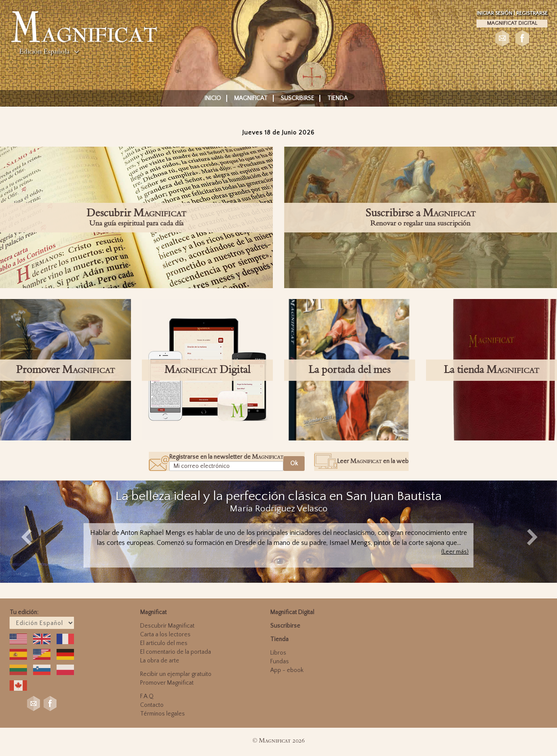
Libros (278, 653)
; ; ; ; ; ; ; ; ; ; (42, 623)
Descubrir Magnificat (167, 626)
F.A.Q (147, 696)
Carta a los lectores (165, 635)
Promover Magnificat (167, 683)
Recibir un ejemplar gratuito (176, 674)
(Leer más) (455, 552)
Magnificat (251, 98)
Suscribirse (297, 98)
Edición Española (44, 51)
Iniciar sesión (495, 13)
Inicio (213, 98)
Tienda (337, 98)
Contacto (152, 705)
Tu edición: (24, 612)
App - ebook (287, 670)
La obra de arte (160, 661)
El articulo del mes (164, 643)
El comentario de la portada (176, 652)
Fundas (280, 662)
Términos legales (163, 714)
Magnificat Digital (512, 23)
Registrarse (532, 13)
